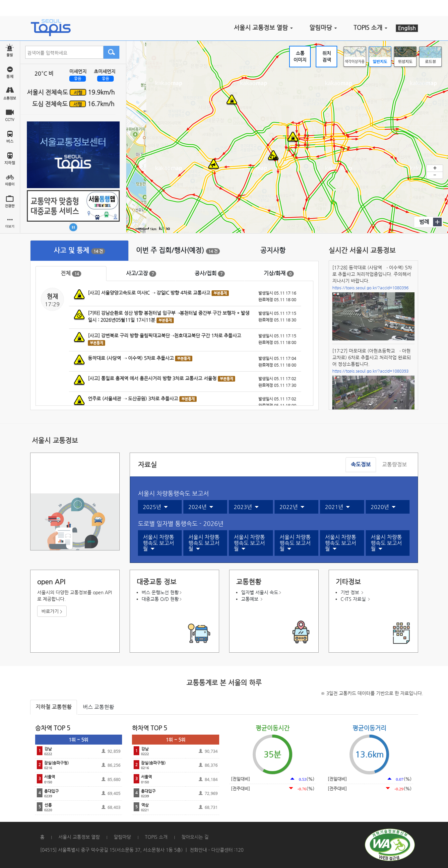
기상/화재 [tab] (279, 273)
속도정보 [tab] (361, 464)
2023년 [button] (246, 507)
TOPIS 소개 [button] (370, 27)
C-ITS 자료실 (353, 599)
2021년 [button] (337, 507)
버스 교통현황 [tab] (98, 707)
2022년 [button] (292, 507)
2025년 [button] (155, 507)
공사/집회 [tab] (210, 273)
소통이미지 (300, 56)
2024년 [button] (201, 507)
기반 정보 (350, 592)
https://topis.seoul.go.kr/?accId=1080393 (370, 371)
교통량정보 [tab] (394, 464)
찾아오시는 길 (195, 837)
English (407, 28)
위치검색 (327, 56)
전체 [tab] (71, 273)
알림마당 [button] (323, 27)
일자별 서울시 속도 (260, 592)
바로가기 (52, 611)
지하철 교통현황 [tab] (54, 707)
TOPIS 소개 (156, 837)
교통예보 (250, 599)
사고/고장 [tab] (141, 273)
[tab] (80, 251)
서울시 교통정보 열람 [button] (263, 27)
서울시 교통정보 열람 (79, 837)
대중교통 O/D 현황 (160, 599)
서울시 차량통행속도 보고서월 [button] (159, 543)
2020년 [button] (383, 507)
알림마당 (122, 837)
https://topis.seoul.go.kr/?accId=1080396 (370, 288)
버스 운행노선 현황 (160, 592)
